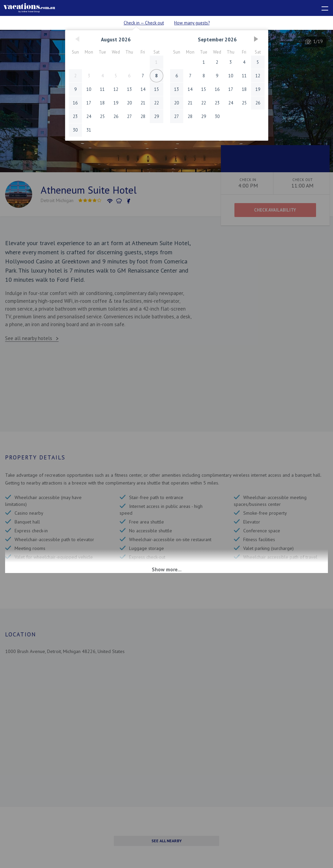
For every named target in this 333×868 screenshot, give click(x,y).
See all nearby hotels (29, 338)
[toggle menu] (322, 7)
